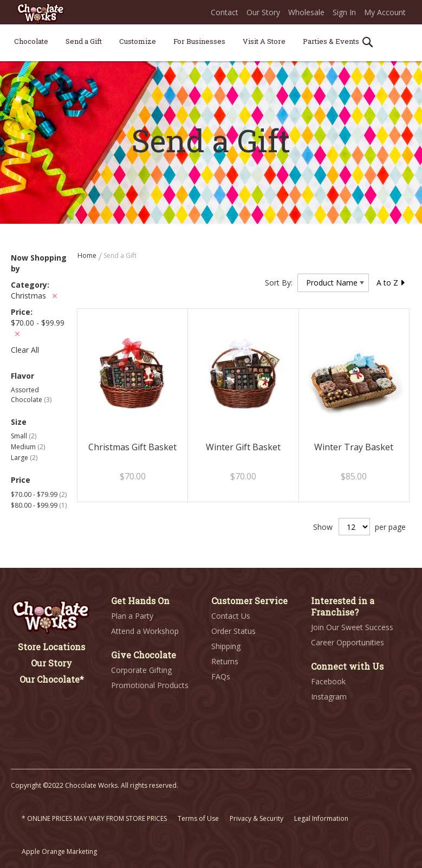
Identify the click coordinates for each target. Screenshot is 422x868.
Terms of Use (198, 818)
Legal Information (321, 818)
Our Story (263, 12)
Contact (225, 12)
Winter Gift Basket (243, 447)
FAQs (221, 676)
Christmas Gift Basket (132, 447)
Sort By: (279, 283)
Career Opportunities (348, 642)
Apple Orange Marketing (59, 851)
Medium (28, 447)
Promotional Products (150, 685)
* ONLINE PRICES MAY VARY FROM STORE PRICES (94, 818)
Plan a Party (132, 616)
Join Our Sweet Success (352, 627)
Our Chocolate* (52, 679)
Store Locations (51, 647)
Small (24, 436)
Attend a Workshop (145, 631)
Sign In (344, 12)
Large (24, 458)
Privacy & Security (257, 818)
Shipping (226, 646)
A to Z (391, 283)
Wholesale (306, 12)
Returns (225, 661)
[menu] (211, 43)
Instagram (329, 697)
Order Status (233, 631)
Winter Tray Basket (354, 447)
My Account (385, 12)
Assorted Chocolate (31, 394)
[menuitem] (31, 41)
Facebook (328, 681)
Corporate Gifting (141, 670)
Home (88, 255)
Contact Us (231, 616)
